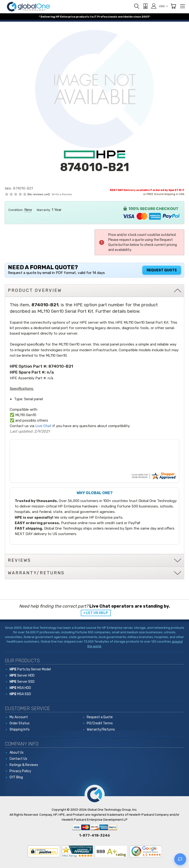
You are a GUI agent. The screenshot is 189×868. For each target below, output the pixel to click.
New (28, 210)
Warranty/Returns (101, 729)
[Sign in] (154, 6)
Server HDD (22, 675)
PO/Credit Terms (100, 723)
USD (163, 6)
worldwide (125, 17)
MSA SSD (20, 694)
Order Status (20, 723)
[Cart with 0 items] (173, 6)
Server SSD (22, 682)
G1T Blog (16, 777)
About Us (17, 753)
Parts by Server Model (30, 669)
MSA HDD (20, 688)
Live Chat (43, 426)
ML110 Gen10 (26, 415)
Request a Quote (100, 717)
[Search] (137, 6)
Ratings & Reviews (24, 765)
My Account (19, 717)
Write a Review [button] (62, 194)
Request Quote (162, 270)
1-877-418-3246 (94, 835)
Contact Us (18, 759)
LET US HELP (97, 613)
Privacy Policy (20, 771)
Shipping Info (20, 729)
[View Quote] (145, 6)
